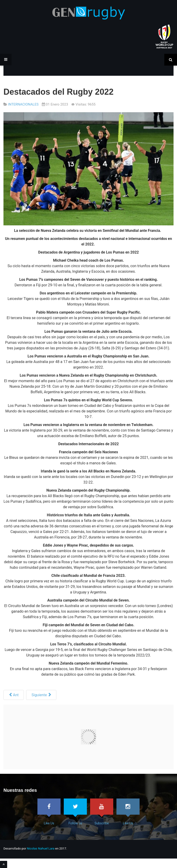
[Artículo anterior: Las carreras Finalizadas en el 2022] (14, 695)
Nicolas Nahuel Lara (41, 848)
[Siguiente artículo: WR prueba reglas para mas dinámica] (41, 695)
